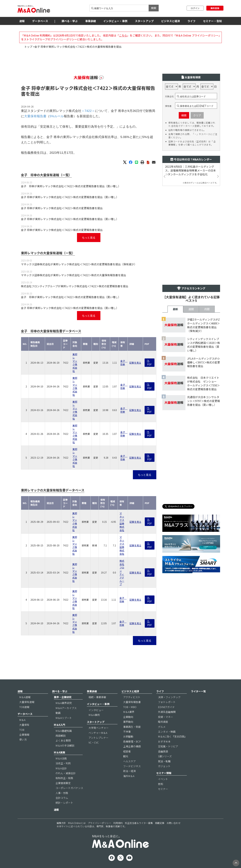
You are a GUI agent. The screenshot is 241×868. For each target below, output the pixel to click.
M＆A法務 (61, 758)
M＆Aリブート (64, 718)
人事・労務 (62, 793)
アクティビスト (132, 697)
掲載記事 (160, 823)
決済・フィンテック (169, 697)
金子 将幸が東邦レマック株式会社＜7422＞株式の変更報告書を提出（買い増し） (71, 186)
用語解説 (61, 736)
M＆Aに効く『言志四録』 (172, 736)
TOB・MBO (130, 707)
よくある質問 (63, 740)
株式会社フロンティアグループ (122, 573)
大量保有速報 (27, 702)
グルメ (162, 727)
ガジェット (164, 766)
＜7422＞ (103, 88)
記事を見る (135, 363)
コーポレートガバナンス (69, 788)
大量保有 (24, 725)
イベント (163, 779)
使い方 (23, 739)
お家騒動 (128, 736)
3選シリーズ (165, 756)
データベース (40, 21)
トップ (28, 47)
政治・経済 (129, 771)
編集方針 (61, 823)
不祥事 (127, 732)
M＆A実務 (59, 752)
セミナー (163, 789)
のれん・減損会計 (66, 773)
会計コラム (62, 798)
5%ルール (57, 116)
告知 (160, 784)
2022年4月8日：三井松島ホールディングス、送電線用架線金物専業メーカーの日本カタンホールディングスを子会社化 (190, 170)
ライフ (191, 21)
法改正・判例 (63, 763)
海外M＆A (129, 776)
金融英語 (163, 751)
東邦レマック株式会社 (75, 363)
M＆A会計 (61, 768)
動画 (58, 713)
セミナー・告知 (212, 21)
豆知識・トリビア (168, 746)
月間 (207, 309)
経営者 (127, 751)
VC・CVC (94, 742)
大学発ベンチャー (99, 728)
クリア (197, 115)
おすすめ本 (164, 741)
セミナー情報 (164, 773)
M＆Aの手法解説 (65, 745)
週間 (191, 309)
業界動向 (128, 722)
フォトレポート (167, 702)
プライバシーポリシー (99, 823)
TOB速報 (24, 707)
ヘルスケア (129, 761)
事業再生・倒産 (132, 727)
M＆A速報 (25, 697)
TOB (22, 730)
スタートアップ (144, 21)
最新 (175, 309)
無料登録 (215, 8)
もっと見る (89, 238)
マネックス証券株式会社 (122, 522)
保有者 (168, 106)
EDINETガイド (166, 707)
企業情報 (24, 735)
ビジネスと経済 (171, 21)
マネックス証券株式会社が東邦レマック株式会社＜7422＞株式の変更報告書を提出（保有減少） (79, 264)
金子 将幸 (124, 363)
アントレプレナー (98, 738)
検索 (154, 8)
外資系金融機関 (167, 712)
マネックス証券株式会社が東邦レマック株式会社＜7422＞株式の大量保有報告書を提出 (73, 275)
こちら (123, 35)
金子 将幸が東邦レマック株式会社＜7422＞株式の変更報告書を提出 (62, 208)
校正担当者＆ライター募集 (139, 823)
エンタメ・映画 (167, 732)
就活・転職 (164, 761)
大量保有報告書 (35, 116)
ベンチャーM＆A (98, 733)
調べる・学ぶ (70, 21)
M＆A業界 (129, 712)
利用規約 (118, 823)
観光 (126, 756)
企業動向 (128, 717)
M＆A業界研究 (64, 703)
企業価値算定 (63, 783)
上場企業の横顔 (132, 746)
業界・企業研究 (63, 697)
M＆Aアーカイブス (66, 708)
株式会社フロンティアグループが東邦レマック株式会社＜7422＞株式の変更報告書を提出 (75, 286)
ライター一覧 (198, 691)
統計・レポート (64, 803)
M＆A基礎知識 (64, 731)
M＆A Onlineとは (77, 823)
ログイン (195, 8)
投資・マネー (166, 717)
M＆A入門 (59, 725)
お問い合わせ (174, 823)
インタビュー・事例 (115, 21)
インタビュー (96, 710)
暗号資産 (163, 722)
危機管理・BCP (132, 741)
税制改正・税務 (64, 778)
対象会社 (169, 96)
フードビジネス (132, 766)
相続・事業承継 (97, 697)
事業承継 (91, 21)
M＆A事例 (94, 715)
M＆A (22, 720)
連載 (56, 810)
